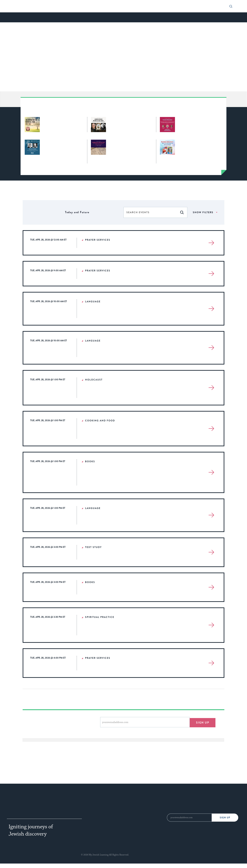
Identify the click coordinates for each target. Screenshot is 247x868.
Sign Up (225, 817)
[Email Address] (189, 818)
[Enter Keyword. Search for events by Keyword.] (150, 212)
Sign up (202, 722)
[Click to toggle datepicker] (77, 212)
